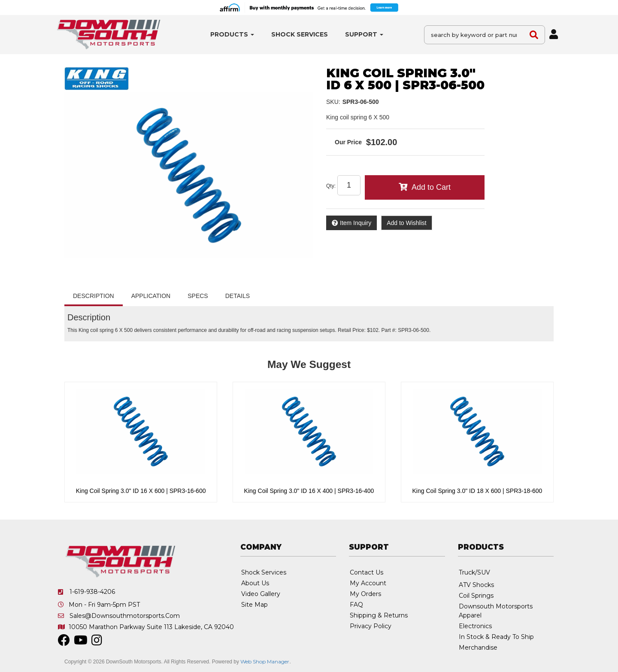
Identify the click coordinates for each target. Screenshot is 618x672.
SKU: (333, 102)
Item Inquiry (356, 223)
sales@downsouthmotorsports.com (125, 616)
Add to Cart (431, 187)
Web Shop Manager (265, 661)
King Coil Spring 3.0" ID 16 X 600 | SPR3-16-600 (141, 491)
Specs (198, 296)
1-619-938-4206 (92, 592)
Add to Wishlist (407, 223)
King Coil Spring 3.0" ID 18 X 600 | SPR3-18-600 (477, 491)
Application (151, 296)
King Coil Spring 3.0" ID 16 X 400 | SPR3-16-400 (309, 491)
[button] (232, 35)
